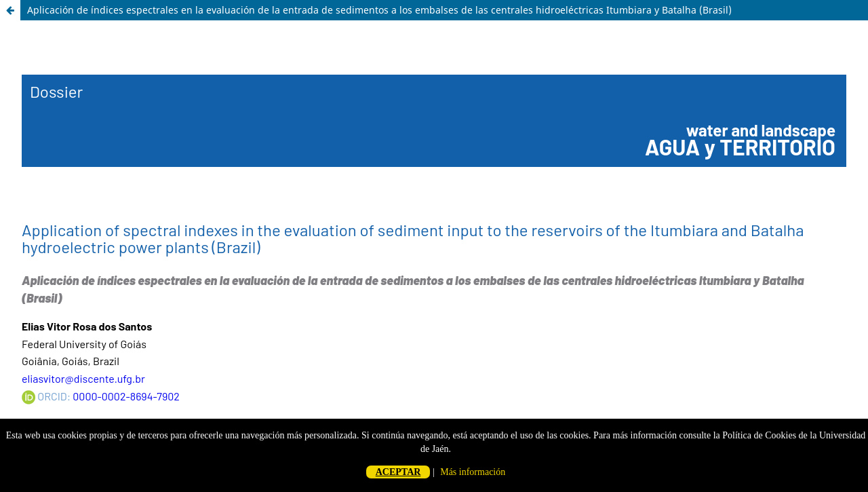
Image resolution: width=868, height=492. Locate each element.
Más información (473, 472)
